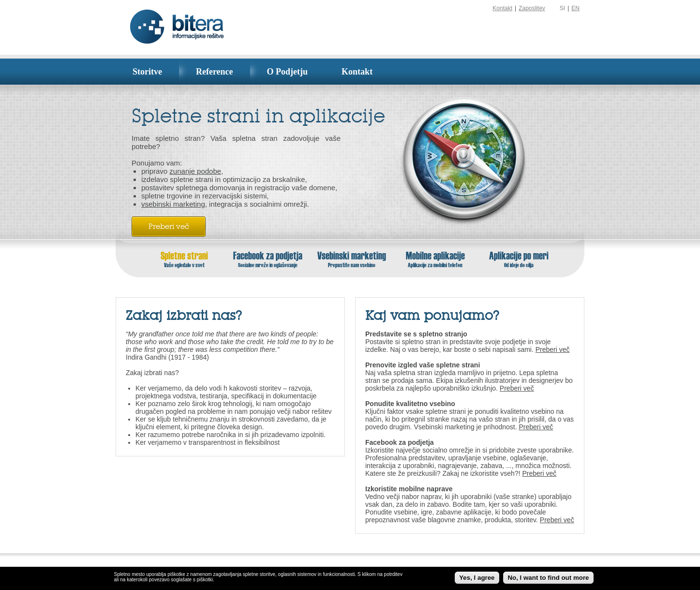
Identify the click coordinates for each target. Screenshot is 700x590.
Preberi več (169, 227)
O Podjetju (288, 72)
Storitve (147, 72)
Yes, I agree (477, 578)
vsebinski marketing (173, 204)
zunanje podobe (195, 171)
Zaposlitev (532, 8)
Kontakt (502, 8)
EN (575, 8)
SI (562, 8)
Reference (215, 72)
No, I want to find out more (548, 578)
